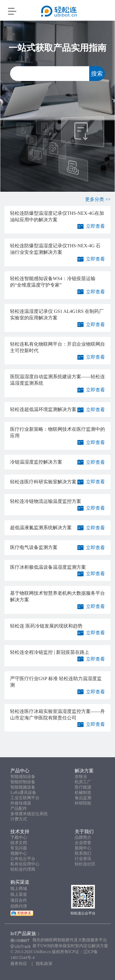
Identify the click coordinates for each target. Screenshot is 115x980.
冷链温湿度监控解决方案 (36, 462)
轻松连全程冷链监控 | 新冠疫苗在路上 (50, 652)
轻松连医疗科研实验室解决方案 (43, 482)
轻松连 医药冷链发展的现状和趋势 (46, 626)
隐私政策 (44, 964)
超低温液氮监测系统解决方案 (41, 528)
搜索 (97, 74)
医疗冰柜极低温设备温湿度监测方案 (48, 567)
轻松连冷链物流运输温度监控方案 (46, 501)
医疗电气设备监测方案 (34, 547)
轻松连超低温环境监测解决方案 (43, 409)
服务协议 (19, 964)
